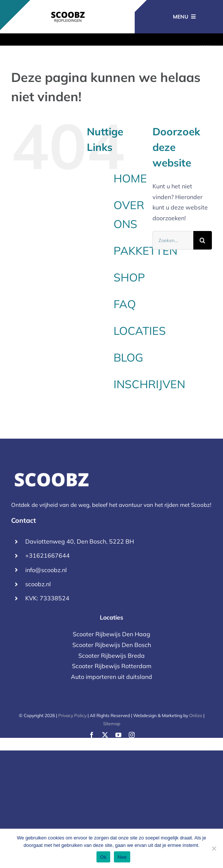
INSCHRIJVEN (149, 384)
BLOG (128, 357)
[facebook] (92, 735)
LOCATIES (140, 331)
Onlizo (196, 715)
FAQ (125, 304)
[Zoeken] (203, 240)
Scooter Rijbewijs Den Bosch (112, 645)
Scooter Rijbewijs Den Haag (111, 634)
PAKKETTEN (145, 251)
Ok (103, 857)
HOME (130, 178)
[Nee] (214, 848)
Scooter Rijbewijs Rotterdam (112, 666)
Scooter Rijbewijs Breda (111, 656)
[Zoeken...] (173, 240)
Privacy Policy (72, 715)
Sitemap (112, 724)
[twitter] (105, 735)
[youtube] (118, 735)
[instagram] (132, 735)
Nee (122, 857)
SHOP (129, 277)
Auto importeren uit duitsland (111, 677)
